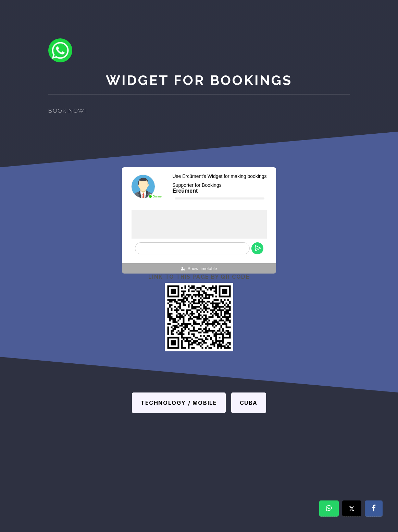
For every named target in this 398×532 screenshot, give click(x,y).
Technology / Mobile (179, 403)
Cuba (249, 403)
